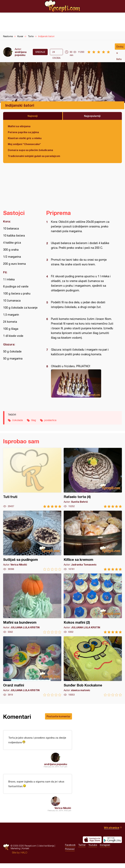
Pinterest (70, 849)
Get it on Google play (112, 840)
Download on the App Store (92, 840)
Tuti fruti (32, 478)
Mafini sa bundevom (32, 603)
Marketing (15, 848)
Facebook (70, 845)
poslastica (50, 420)
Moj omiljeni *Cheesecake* (24, 144)
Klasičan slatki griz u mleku (25, 138)
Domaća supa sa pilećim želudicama (30, 150)
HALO (24, 852)
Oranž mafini (32, 666)
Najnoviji (33, 116)
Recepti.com (63, 6)
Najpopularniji (92, 116)
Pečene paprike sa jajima (23, 132)
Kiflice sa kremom (93, 541)
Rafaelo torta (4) (93, 478)
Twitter (82, 845)
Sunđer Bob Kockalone (93, 666)
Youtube (93, 845)
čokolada (17, 420)
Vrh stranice (112, 828)
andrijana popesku (21, 53)
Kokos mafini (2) (93, 603)
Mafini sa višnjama (19, 126)
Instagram (105, 845)
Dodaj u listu (120, 47)
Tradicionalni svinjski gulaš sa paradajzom (34, 156)
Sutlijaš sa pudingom (32, 541)
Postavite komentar (59, 716)
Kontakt (26, 848)
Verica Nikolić (63, 808)
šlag (34, 420)
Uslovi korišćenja (46, 846)
